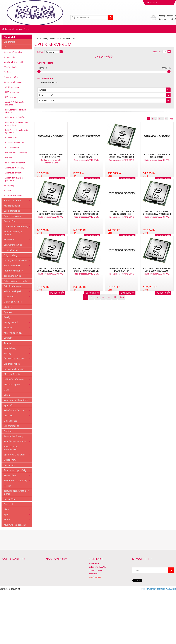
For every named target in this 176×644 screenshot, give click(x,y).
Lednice (8, 359)
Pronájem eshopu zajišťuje (153, 641)
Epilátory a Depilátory (15, 507)
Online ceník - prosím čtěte (15, 29)
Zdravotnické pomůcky (15, 522)
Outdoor (8, 483)
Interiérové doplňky (14, 323)
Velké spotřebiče (12, 263)
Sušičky (8, 405)
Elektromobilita (11, 478)
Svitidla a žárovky (12, 338)
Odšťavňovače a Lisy (14, 431)
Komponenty (9, 109)
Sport (7, 566)
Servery (9, 210)
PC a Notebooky (11, 119)
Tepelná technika (12, 328)
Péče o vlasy (10, 527)
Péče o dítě (9, 517)
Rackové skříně (12, 190)
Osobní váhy (10, 512)
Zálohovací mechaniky (15, 220)
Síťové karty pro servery (15, 215)
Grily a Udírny (11, 307)
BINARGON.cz (170, 641)
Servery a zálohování (13, 134)
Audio (7, 572)
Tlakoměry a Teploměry (16, 533)
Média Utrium (11, 149)
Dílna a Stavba (11, 302)
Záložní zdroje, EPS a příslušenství (14, 231)
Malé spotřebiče (12, 258)
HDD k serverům (12, 144)
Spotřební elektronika (13, 248)
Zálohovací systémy (14, 225)
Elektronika (9, 94)
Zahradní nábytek (13, 343)
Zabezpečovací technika (16, 333)
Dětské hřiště (10, 473)
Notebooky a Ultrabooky (16, 278)
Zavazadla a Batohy (14, 488)
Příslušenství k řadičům (15, 169)
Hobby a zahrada (12, 253)
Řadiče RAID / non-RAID (15, 195)
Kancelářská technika (13, 104)
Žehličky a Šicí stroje (14, 462)
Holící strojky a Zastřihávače (11, 500)
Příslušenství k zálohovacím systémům (17, 183)
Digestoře (9, 349)
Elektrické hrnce (12, 416)
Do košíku (56, 241)
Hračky (7, 538)
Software (8, 242)
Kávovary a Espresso (14, 421)
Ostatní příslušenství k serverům (15, 156)
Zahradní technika (13, 297)
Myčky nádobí (11, 374)
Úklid (6, 442)
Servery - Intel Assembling (16, 205)
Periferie (7, 124)
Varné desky (10, 400)
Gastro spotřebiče (13, 354)
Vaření (7, 447)
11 (166, 67)
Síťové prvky (9, 237)
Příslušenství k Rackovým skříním (16, 163)
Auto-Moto (9, 292)
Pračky (7, 369)
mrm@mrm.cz (95, 629)
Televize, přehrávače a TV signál (16, 544)
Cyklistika (9, 468)
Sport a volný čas (12, 268)
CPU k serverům (12, 139)
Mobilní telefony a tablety (15, 114)
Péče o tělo (9, 273)
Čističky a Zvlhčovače (14, 411)
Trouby (7, 395)
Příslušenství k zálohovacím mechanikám (17, 176)
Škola (7, 561)
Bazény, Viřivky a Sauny (15, 312)
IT (5, 99)
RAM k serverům (12, 200)
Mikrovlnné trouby (13, 385)
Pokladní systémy (11, 129)
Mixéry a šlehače (12, 426)
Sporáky (8, 364)
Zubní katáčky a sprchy (15, 493)
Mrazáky (8, 380)
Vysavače (8, 457)
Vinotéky (8, 390)
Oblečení (8, 556)
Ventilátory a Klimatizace (16, 452)
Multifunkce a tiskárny (15, 577)
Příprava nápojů (12, 437)
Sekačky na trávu (12, 318)
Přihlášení (151, 3)
